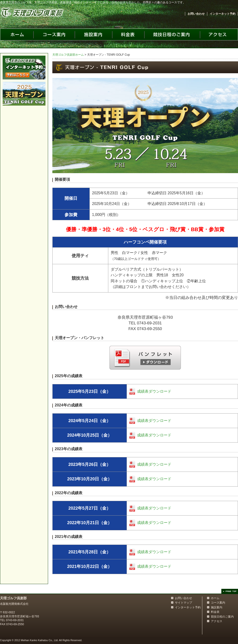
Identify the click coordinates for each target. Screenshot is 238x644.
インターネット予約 (223, 14)
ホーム (215, 598)
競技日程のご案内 (222, 617)
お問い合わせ (196, 14)
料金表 (215, 612)
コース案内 (218, 603)
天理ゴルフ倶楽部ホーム (68, 55)
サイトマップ (183, 603)
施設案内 (217, 607)
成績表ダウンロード (154, 391)
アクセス (217, 621)
